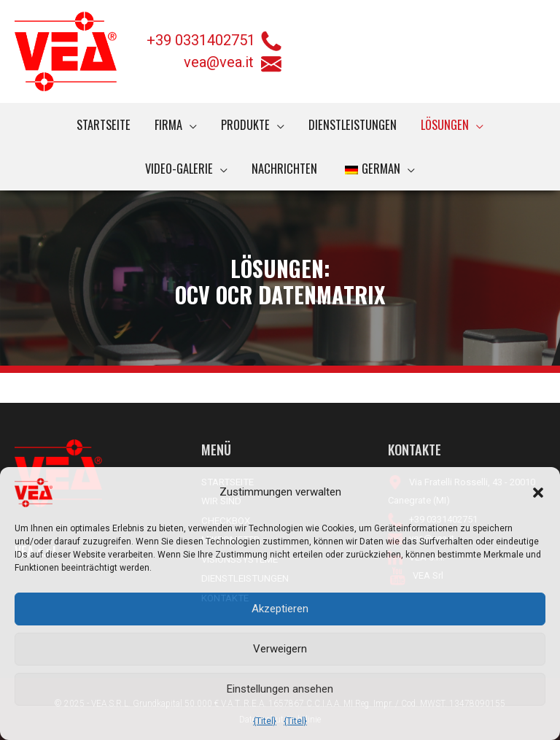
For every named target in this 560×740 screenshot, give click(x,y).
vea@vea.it (233, 63)
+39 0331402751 (201, 40)
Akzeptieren (280, 609)
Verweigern (280, 649)
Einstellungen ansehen (280, 689)
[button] (538, 493)
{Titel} (265, 721)
